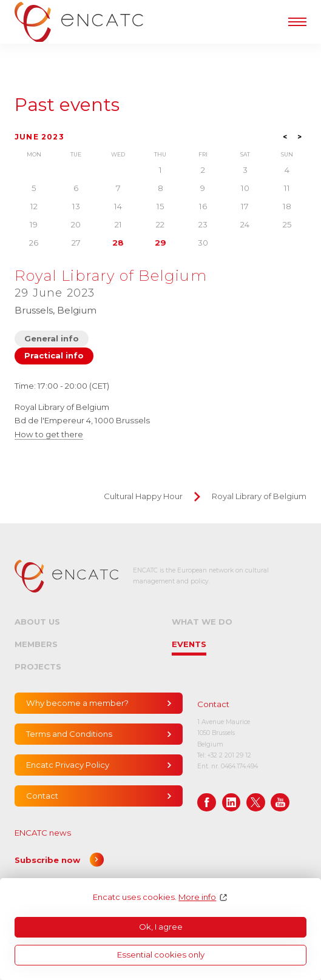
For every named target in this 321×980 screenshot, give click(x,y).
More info (197, 897)
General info (52, 338)
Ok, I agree (161, 927)
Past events (67, 105)
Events (189, 644)
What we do (202, 622)
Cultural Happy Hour (143, 496)
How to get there (49, 434)
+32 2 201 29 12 (229, 755)
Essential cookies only (161, 955)
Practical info (54, 355)
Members (36, 644)
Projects (38, 666)
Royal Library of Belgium (259, 496)
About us (37, 622)
